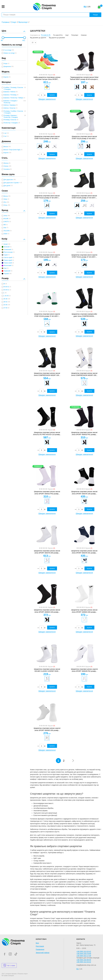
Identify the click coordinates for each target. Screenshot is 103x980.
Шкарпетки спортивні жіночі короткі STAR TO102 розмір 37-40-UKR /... (47, 256)
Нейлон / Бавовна (10, 105)
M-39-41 (6, 290)
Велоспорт (23, 22)
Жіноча (6, 163)
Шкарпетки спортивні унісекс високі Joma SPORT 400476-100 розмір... (84, 493)
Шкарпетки (7, 67)
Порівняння (40, 949)
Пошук (95, 15)
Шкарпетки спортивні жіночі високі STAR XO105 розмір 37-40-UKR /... (84, 197)
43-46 (5, 305)
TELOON (7, 231)
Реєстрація (40, 946)
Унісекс (6, 166)
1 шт (5, 133)
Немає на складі (9, 53)
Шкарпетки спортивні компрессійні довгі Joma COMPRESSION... (84, 315)
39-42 (5, 302)
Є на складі (7, 50)
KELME (6, 219)
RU (85, 7)
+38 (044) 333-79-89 (84, 954)
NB (5, 225)
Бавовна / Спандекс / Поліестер (11, 102)
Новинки (84, 35)
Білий (6, 244)
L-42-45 (6, 296)
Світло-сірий (8, 258)
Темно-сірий (8, 260)
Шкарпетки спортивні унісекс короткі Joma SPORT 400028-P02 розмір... (84, 670)
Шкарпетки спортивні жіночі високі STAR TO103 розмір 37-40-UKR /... (47, 137)
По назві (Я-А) (58, 35)
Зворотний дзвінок (43, 953)
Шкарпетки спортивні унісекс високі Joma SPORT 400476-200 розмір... (47, 552)
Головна (5, 22)
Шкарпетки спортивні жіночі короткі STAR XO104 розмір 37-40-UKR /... (47, 315)
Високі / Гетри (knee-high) (12, 150)
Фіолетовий (7, 266)
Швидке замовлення (47, 99)
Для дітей (7, 186)
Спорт (14, 22)
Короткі (6, 77)
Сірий (6, 255)
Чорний (6, 274)
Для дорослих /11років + (12, 183)
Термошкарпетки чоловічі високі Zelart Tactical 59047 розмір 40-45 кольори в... (84, 78)
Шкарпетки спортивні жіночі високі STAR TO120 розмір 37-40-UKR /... (84, 137)
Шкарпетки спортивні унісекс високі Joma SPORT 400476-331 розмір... (84, 552)
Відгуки (51, 75)
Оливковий (7, 250)
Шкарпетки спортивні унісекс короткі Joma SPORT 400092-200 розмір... (47, 729)
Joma (5, 216)
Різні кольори (8, 252)
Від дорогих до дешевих (57, 38)
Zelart (5, 234)
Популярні (75, 35)
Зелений (7, 247)
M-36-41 (6, 287)
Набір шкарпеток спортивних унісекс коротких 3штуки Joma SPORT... (47, 78)
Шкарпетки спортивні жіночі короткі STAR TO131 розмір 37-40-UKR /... (84, 256)
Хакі (5, 268)
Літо (5, 202)
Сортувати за (35, 35)
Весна (6, 196)
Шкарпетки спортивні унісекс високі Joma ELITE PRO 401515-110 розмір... (47, 433)
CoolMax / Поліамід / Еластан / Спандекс (13, 88)
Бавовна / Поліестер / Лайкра (13, 98)
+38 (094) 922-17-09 (84, 956)
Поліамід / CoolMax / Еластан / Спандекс (13, 112)
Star (5, 228)
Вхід (37, 943)
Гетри (5, 64)
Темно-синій (8, 263)
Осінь (5, 205)
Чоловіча (7, 169)
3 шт (5, 136)
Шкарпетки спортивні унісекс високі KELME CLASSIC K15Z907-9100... (47, 670)
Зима (5, 199)
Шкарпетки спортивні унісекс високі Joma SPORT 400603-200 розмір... (84, 611)
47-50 (5, 308)
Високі (6, 147)
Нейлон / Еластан (10, 108)
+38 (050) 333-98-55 (84, 960)
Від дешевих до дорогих (38, 38)
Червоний (7, 271)
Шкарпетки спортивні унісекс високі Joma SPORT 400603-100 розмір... (47, 611)
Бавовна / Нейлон (10, 92)
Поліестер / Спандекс (11, 123)
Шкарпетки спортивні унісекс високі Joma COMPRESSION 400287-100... (47, 374)
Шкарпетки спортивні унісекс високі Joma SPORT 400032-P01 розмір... (84, 433)
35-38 (5, 299)
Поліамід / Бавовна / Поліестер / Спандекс (11, 116)
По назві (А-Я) (46, 35)
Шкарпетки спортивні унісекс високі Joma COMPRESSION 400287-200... (84, 374)
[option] (47, 87)
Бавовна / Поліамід (10, 95)
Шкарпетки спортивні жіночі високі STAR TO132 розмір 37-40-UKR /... (47, 197)
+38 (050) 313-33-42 (84, 951)
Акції (67, 35)
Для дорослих (8, 180)
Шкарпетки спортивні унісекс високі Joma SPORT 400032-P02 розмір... (47, 493)
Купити (52, 95)
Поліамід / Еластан (10, 120)
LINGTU (6, 222)
